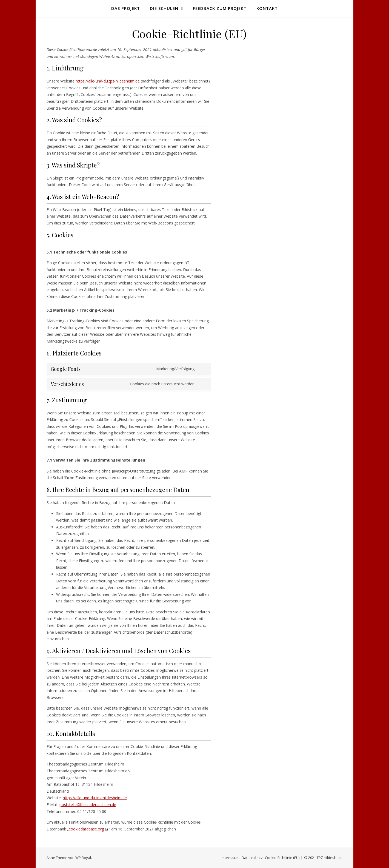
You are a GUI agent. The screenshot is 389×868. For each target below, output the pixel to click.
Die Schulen (164, 8)
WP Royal (83, 858)
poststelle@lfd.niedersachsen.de (88, 805)
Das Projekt (126, 8)
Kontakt (267, 8)
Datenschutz (252, 858)
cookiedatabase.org (86, 829)
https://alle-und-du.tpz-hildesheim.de (108, 81)
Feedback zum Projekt (220, 8)
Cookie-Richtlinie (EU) (282, 858)
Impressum (230, 858)
